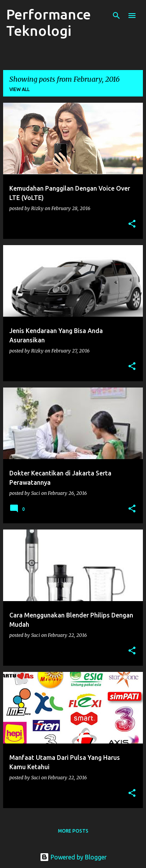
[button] (132, 224)
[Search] (116, 16)
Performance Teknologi (48, 22)
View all (19, 89)
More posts (73, 831)
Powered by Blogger (73, 857)
